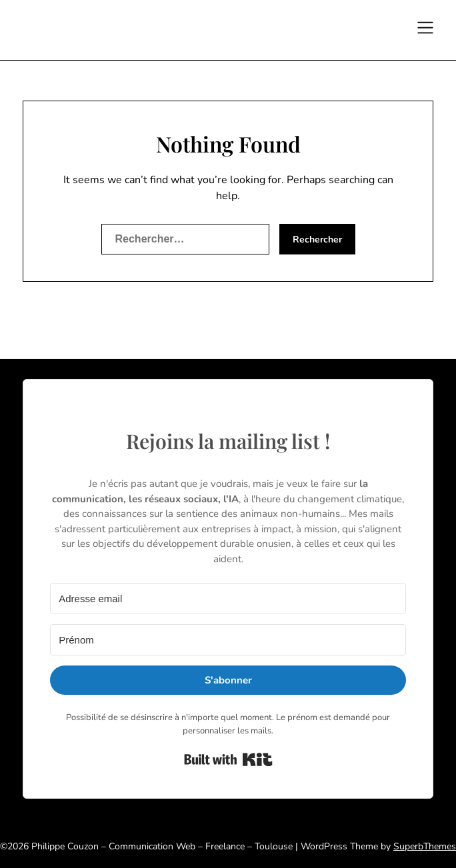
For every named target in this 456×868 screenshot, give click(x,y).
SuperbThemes (425, 846)
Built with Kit (228, 759)
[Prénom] (228, 640)
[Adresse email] (228, 599)
